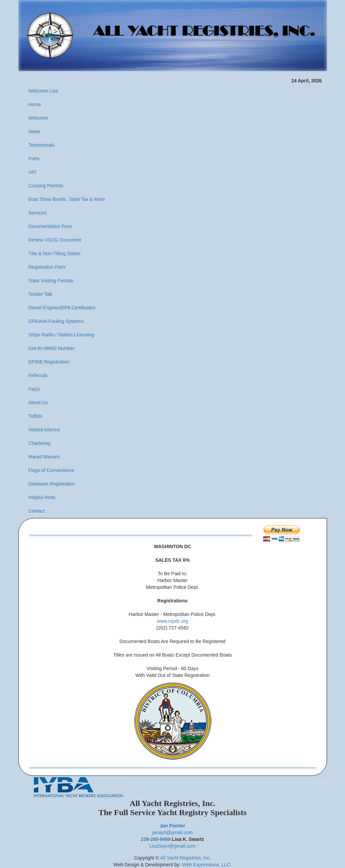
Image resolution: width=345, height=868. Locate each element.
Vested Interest (44, 430)
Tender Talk (41, 294)
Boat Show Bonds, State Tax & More (67, 199)
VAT (33, 172)
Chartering (40, 443)
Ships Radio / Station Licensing (61, 335)
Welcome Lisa (43, 91)
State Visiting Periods (51, 281)
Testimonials (42, 145)
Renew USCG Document (55, 240)
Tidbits (35, 416)
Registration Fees (47, 267)
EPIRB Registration (49, 362)
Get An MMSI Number (52, 348)
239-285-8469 (156, 839)
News (34, 131)
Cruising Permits (46, 186)
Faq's (34, 389)
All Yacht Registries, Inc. (186, 858)
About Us (38, 402)
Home (35, 104)
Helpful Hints (42, 497)
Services (38, 213)
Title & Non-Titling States (55, 253)
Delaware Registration (52, 484)
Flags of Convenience (51, 470)
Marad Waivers (44, 457)
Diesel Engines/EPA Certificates (62, 308)
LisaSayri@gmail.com (173, 846)
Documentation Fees (50, 226)
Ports (34, 159)
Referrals (38, 375)
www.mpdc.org (173, 621)
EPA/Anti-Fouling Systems (56, 321)
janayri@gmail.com (172, 832)
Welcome (38, 118)
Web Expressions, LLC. (207, 865)
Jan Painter (172, 826)
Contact (37, 511)
